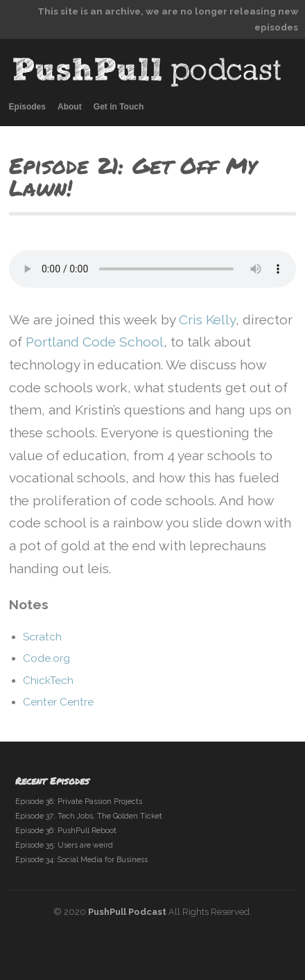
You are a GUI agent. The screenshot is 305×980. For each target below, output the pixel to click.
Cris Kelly (207, 320)
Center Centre (58, 702)
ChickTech (48, 681)
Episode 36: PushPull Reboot (66, 831)
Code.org (46, 658)
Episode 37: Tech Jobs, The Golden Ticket (89, 816)
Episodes (27, 107)
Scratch (42, 637)
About (70, 107)
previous (258, 191)
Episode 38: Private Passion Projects (79, 802)
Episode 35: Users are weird (64, 845)
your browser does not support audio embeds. (152, 269)
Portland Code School (95, 342)
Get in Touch (119, 107)
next (282, 191)
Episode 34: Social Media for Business (81, 860)
